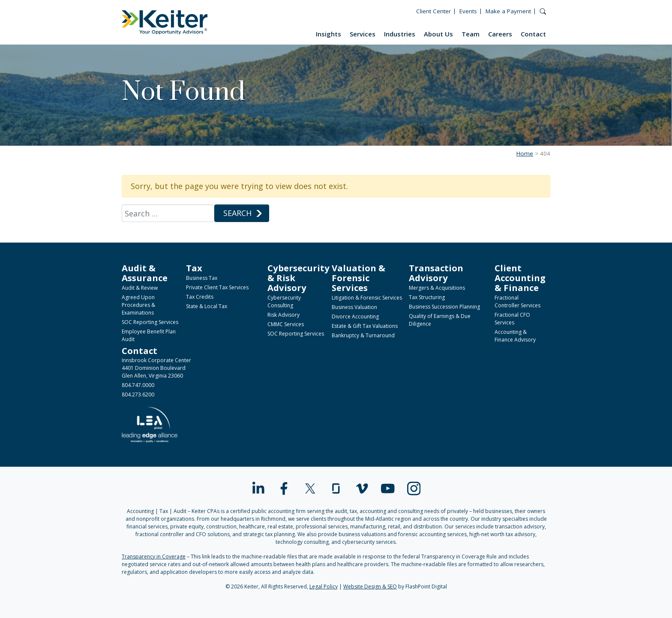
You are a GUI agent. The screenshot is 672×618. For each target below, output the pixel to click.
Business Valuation (354, 307)
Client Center (433, 11)
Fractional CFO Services (512, 319)
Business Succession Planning (444, 307)
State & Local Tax (207, 306)
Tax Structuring (427, 297)
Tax (194, 268)
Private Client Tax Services (217, 287)
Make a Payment (508, 11)
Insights (328, 34)
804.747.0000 (138, 385)
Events (468, 11)
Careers (500, 34)
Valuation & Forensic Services (358, 278)
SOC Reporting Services (150, 322)
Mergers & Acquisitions (437, 288)
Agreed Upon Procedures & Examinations (138, 305)
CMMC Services (286, 324)
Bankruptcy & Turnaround (363, 335)
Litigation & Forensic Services (367, 298)
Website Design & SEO (370, 586)
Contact (533, 34)
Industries (400, 34)
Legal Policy (324, 586)
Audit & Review (140, 288)
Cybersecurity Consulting (284, 301)
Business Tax (202, 278)
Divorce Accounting (355, 316)
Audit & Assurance (145, 273)
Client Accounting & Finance (520, 278)
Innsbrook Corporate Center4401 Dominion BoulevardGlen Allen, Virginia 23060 (156, 368)
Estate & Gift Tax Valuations (365, 326)
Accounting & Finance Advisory (515, 336)
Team (471, 34)
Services (363, 34)
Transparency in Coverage (154, 556)
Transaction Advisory (436, 273)
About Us (438, 34)
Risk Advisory (283, 315)
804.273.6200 (138, 394)
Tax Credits (200, 297)
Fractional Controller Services (517, 301)
